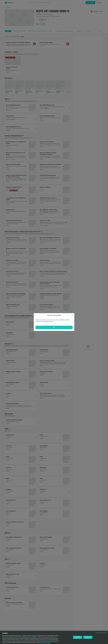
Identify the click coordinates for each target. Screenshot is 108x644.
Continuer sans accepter (101, 633)
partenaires (34, 635)
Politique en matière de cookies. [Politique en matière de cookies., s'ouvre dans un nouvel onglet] (44, 643)
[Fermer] (72, 315)
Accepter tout (88, 637)
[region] (54, 637)
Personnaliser (78, 637)
